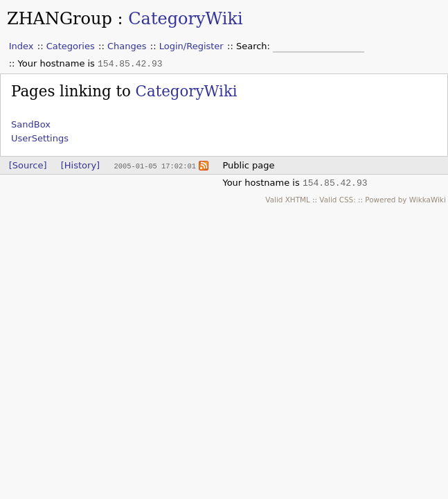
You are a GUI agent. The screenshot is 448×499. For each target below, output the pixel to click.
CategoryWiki (186, 19)
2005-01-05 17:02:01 (154, 166)
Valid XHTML (287, 200)
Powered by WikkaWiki (405, 200)
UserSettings (40, 138)
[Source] (28, 165)
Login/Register (191, 46)
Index (21, 46)
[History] (80, 165)
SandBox (31, 124)
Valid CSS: (337, 200)
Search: (254, 46)
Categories (71, 46)
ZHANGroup (60, 19)
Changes (127, 46)
